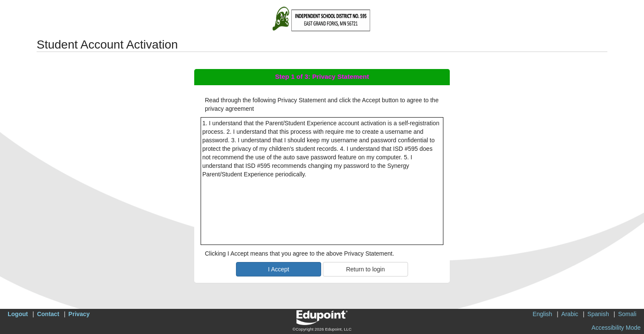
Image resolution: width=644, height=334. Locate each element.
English (542, 314)
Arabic (570, 314)
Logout (18, 314)
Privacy (79, 314)
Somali (627, 314)
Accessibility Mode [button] (616, 328)
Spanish (598, 314)
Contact (48, 314)
